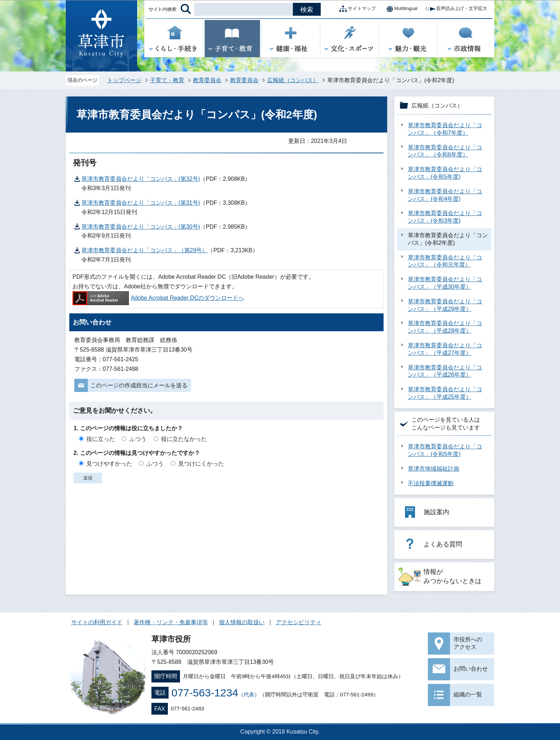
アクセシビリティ (299, 622)
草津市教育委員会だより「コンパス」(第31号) (141, 203)
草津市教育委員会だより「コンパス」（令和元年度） (445, 261)
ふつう (138, 439)
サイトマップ (356, 9)
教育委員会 (207, 80)
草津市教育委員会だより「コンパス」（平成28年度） (445, 327)
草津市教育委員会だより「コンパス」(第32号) (141, 179)
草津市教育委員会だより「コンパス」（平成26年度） (445, 371)
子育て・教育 (167, 80)
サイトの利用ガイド (97, 622)
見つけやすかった (109, 464)
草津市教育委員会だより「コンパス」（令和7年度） (445, 129)
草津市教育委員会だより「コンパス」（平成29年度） (445, 305)
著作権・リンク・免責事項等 (171, 622)
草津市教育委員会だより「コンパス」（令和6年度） (445, 151)
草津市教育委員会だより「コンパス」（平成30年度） (445, 283)
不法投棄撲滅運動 (431, 483)
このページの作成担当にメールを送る (139, 385)
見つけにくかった (201, 464)
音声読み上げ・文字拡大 (456, 9)
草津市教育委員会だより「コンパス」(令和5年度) (445, 173)
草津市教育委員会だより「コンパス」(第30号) (141, 227)
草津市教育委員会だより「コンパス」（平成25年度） (445, 393)
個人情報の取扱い (242, 622)
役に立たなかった (184, 439)
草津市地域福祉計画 (434, 469)
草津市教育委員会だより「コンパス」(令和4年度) (445, 195)
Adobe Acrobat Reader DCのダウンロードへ (158, 298)
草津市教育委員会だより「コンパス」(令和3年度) (445, 217)
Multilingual (400, 9)
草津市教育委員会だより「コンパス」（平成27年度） (445, 349)
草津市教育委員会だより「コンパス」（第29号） (145, 250)
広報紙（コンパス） (293, 80)
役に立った (101, 439)
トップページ (124, 80)
